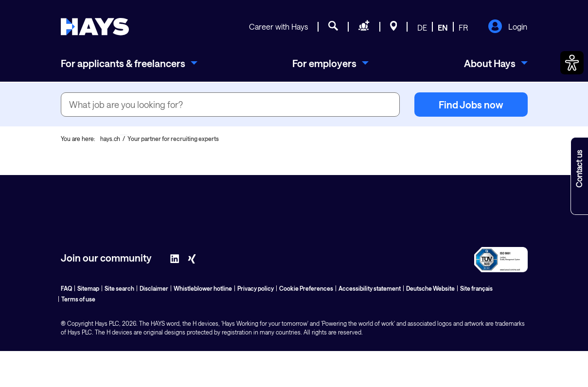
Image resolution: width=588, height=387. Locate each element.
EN (443, 27)
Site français (476, 288)
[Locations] (394, 27)
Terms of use (78, 299)
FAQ (66, 288)
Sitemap (88, 288)
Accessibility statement (370, 288)
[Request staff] (364, 27)
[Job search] (333, 27)
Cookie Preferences (306, 288)
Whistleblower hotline (203, 288)
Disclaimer (154, 288)
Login (508, 27)
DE (422, 27)
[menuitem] (129, 63)
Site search (119, 288)
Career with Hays (278, 26)
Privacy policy (256, 288)
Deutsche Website (430, 288)
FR (463, 27)
